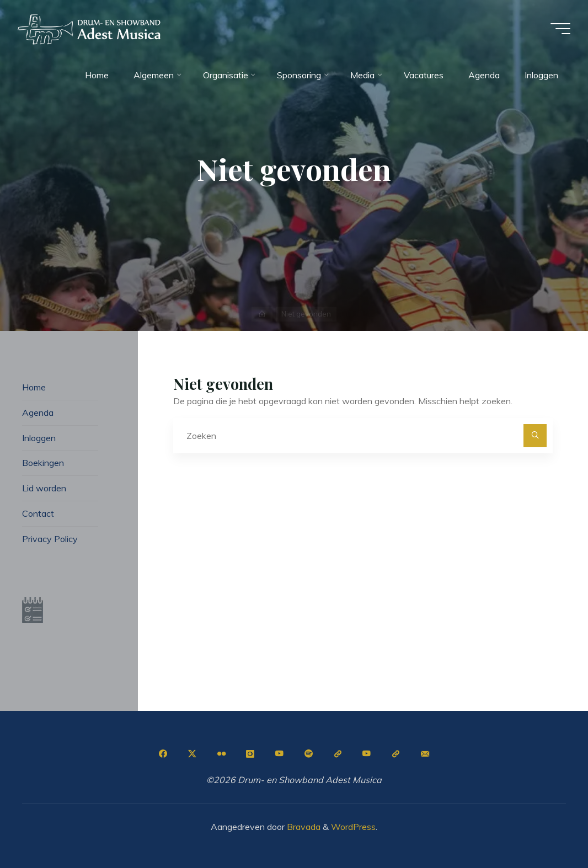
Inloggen (39, 438)
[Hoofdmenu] (560, 29)
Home (34, 387)
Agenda (38, 412)
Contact (38, 513)
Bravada (303, 827)
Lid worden (44, 488)
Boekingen (43, 463)
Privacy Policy (50, 539)
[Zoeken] (535, 436)
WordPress (353, 827)
